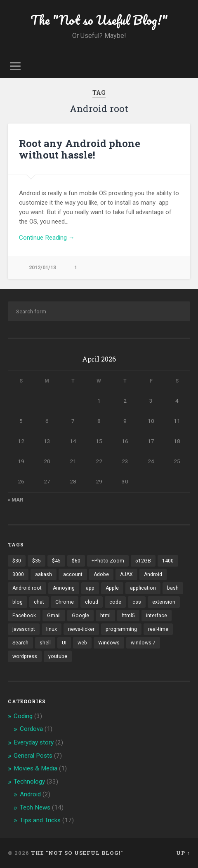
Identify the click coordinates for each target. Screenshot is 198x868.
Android (30, 794)
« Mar (15, 500)
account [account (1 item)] (73, 574)
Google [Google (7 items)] (80, 616)
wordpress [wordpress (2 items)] (25, 656)
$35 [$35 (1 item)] (37, 561)
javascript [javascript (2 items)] (24, 629)
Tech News (35, 807)
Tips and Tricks (40, 820)
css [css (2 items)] (137, 602)
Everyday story (34, 742)
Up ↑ (183, 853)
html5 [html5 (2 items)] (128, 616)
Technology (29, 782)
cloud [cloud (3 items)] (92, 602)
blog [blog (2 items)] (18, 602)
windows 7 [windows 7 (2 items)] (143, 643)
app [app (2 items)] (90, 588)
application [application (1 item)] (143, 588)
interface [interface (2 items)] (157, 616)
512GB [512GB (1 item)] (143, 561)
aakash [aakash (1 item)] (44, 574)
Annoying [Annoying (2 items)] (64, 588)
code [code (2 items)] (115, 602)
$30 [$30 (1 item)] (17, 561)
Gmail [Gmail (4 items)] (54, 616)
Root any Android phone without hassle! (80, 149)
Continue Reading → (47, 238)
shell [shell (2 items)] (45, 643)
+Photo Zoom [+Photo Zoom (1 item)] (108, 561)
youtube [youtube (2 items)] (58, 656)
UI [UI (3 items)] (64, 643)
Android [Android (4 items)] (153, 574)
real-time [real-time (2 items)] (158, 629)
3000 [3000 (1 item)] (18, 574)
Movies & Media (35, 768)
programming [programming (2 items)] (121, 629)
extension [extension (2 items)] (164, 602)
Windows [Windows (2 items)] (109, 643)
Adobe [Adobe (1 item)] (101, 574)
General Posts (33, 756)
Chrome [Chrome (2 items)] (65, 602)
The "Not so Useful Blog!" (99, 20)
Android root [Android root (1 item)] (27, 588)
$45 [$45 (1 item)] (56, 561)
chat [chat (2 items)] (39, 602)
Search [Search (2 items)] (20, 643)
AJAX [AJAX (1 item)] (126, 574)
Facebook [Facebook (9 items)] (24, 616)
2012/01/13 (42, 267)
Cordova (31, 729)
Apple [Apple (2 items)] (112, 588)
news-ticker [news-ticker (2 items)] (81, 629)
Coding (23, 716)
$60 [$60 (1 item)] (76, 561)
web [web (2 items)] (82, 643)
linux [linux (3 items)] (52, 629)
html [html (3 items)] (105, 616)
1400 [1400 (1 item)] (168, 561)
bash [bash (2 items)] (173, 588)
